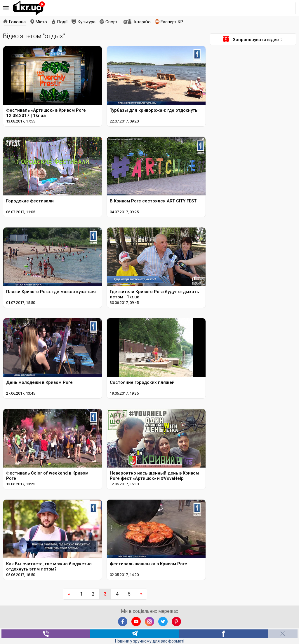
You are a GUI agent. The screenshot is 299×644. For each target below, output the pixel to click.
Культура (86, 22)
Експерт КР (172, 22)
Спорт (111, 22)
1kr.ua (29, 8)
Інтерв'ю (142, 22)
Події (62, 22)
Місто (41, 22)
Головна (17, 22)
